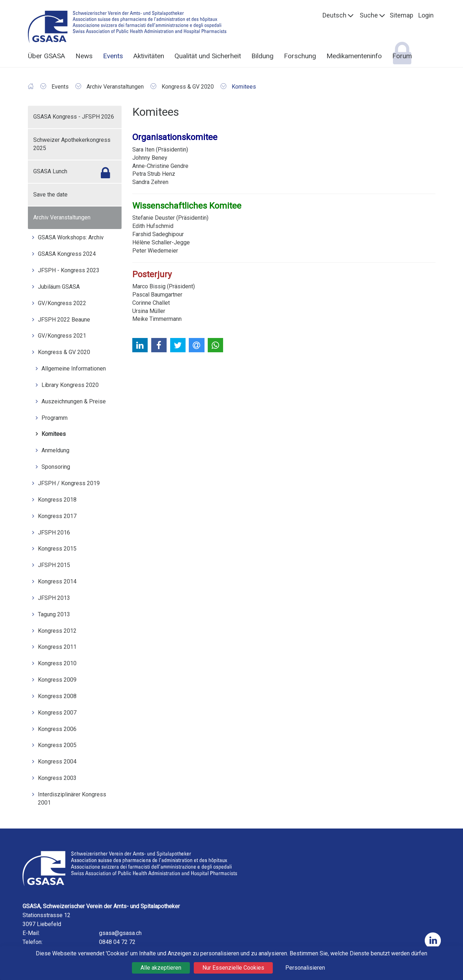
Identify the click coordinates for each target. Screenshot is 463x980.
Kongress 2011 (57, 647)
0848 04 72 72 (117, 942)
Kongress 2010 (57, 663)
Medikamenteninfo (354, 56)
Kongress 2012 (57, 631)
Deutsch (334, 15)
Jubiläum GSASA (59, 287)
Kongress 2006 (57, 729)
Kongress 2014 (57, 581)
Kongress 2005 (57, 745)
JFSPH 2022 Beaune (64, 320)
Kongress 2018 (57, 500)
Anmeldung (55, 450)
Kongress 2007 (57, 713)
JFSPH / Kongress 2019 (69, 483)
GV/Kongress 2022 (62, 303)
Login (426, 15)
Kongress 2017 (57, 516)
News (84, 56)
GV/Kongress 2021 (62, 336)
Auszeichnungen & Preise (74, 401)
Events (113, 56)
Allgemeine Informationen (74, 369)
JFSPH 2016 (54, 533)
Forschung (300, 56)
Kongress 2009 (57, 680)
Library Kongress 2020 (70, 385)
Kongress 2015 (57, 549)
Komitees (54, 434)
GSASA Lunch (50, 171)
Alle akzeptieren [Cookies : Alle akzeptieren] (161, 968)
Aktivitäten (149, 56)
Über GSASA (46, 56)
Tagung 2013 (54, 614)
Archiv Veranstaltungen (62, 217)
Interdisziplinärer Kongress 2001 (72, 799)
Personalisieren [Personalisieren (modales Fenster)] (305, 968)
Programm (55, 418)
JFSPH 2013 (54, 598)
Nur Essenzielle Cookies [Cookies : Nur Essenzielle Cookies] (233, 968)
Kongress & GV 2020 (64, 352)
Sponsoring (56, 467)
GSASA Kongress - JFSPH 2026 (74, 117)
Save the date (50, 195)
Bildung (262, 56)
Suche (369, 15)
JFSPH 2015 (54, 565)
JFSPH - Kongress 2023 (69, 270)
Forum (402, 56)
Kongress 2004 (57, 762)
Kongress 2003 (57, 778)
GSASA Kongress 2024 (67, 254)
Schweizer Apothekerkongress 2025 (72, 144)
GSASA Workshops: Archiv (71, 237)
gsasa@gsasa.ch (120, 933)
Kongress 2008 (57, 696)
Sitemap (402, 15)
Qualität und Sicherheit (208, 56)
